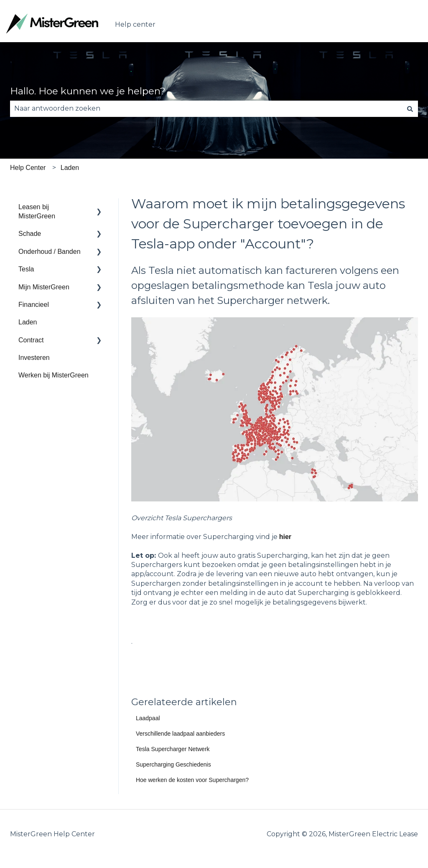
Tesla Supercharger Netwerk (173, 749)
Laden (70, 168)
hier (285, 537)
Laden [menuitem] (28, 322)
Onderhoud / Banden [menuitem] (50, 252)
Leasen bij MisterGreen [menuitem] (37, 211)
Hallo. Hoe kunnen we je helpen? (88, 91)
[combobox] (206, 109)
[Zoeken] (410, 109)
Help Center (28, 168)
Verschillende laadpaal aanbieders (180, 734)
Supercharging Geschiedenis (173, 764)
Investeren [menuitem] (34, 358)
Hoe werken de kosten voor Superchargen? (192, 780)
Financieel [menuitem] (34, 305)
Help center (135, 24)
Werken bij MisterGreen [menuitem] (53, 375)
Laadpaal (148, 718)
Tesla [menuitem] (26, 269)
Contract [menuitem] (31, 340)
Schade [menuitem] (30, 234)
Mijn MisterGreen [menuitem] (44, 287)
